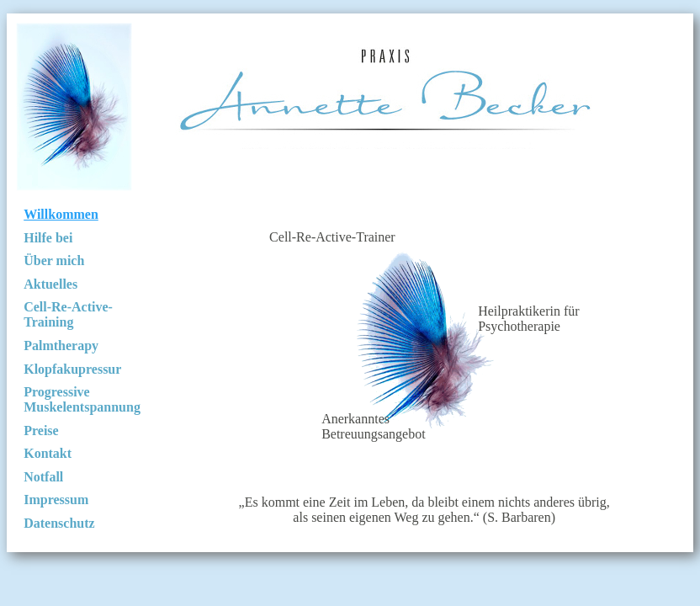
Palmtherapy (61, 346)
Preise (41, 431)
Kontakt (48, 453)
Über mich (54, 260)
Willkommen (61, 214)
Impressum (56, 500)
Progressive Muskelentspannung (82, 399)
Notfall (43, 477)
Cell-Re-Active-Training (68, 314)
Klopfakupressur (72, 369)
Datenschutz (59, 523)
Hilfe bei (48, 238)
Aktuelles (50, 284)
